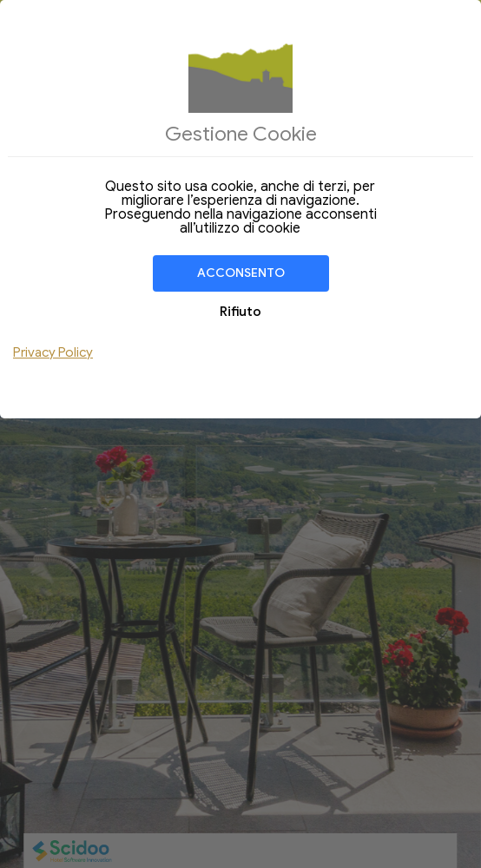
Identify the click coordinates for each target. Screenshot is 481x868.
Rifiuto (240, 312)
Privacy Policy (53, 352)
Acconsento (241, 273)
